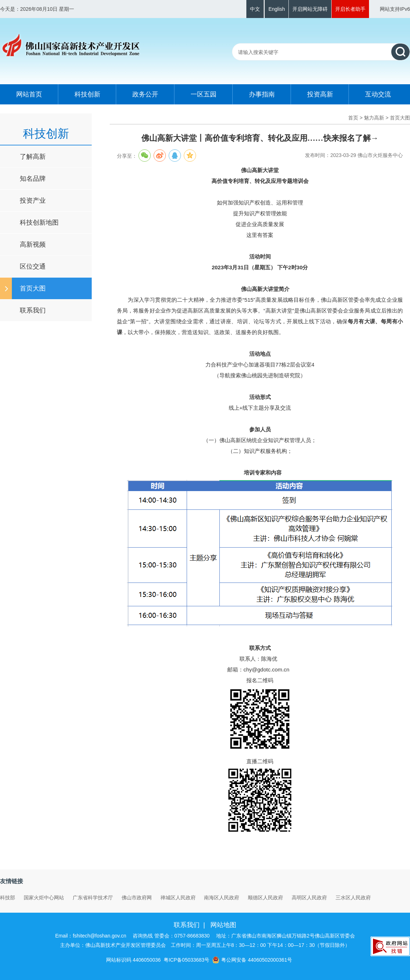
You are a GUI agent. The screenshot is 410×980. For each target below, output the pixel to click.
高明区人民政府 (309, 898)
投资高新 (320, 94)
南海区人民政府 (222, 898)
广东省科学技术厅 (93, 898)
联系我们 (33, 310)
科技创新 (87, 94)
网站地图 (223, 925)
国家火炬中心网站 (44, 898)
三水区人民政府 (353, 898)
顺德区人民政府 (265, 898)
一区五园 (204, 94)
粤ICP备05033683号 (187, 960)
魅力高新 (374, 118)
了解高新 (33, 157)
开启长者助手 (350, 9)
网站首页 (29, 94)
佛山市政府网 (137, 898)
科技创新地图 (39, 222)
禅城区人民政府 (178, 898)
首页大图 (33, 288)
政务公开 (145, 94)
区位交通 (33, 266)
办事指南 (262, 94)
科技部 (8, 898)
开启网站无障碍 (310, 9)
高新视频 (33, 244)
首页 (353, 118)
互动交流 (378, 94)
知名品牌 (33, 179)
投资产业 (33, 201)
